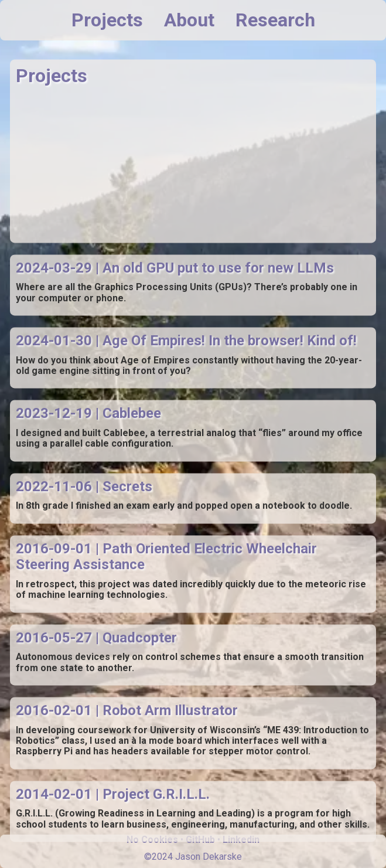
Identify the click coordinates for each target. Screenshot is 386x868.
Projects (107, 20)
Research (275, 20)
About (189, 20)
